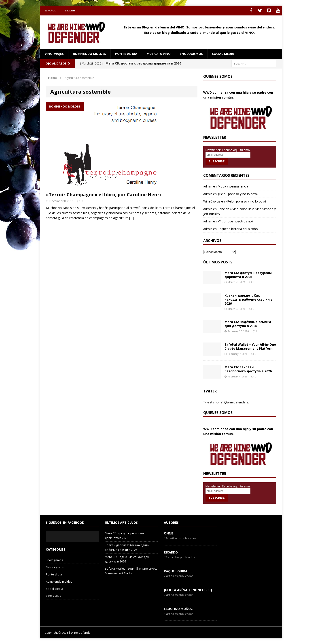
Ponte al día (126, 54)
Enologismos (191, 54)
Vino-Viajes (54, 54)
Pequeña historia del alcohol (238, 229)
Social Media (54, 589)
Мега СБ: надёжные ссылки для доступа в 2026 (248, 324)
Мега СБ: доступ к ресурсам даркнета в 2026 (248, 275)
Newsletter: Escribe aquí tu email (228, 150)
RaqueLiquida (176, 571)
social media (223, 54)
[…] (131, 218)
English (70, 10)
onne (168, 533)
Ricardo (171, 552)
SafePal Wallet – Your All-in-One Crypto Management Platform (250, 346)
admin (208, 186)
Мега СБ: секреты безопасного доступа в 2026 (248, 369)
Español (50, 10)
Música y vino (55, 567)
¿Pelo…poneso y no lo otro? (238, 194)
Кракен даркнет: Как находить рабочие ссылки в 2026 (249, 299)
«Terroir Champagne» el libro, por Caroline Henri (103, 195)
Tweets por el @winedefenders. (226, 402)
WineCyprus (212, 201)
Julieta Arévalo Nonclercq (188, 590)
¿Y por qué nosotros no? (235, 221)
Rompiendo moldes (89, 54)
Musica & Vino (159, 54)
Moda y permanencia (233, 186)
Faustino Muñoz (178, 609)
